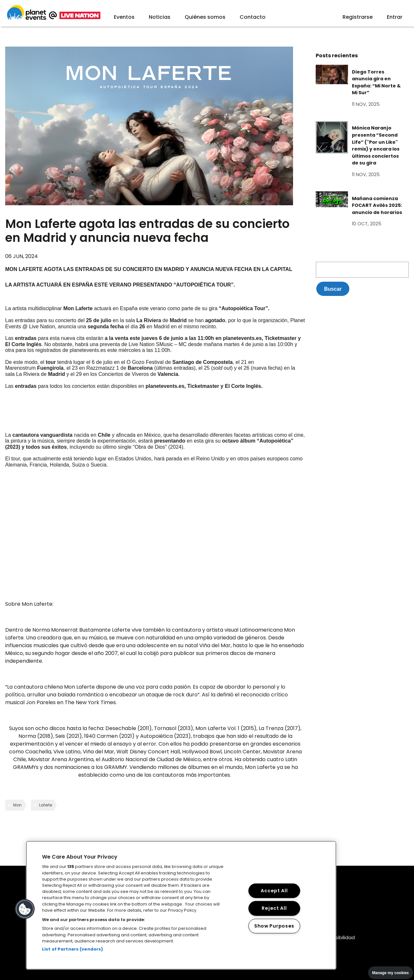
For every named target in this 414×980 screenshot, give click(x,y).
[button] (25, 909)
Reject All (274, 908)
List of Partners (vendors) (72, 949)
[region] (181, 905)
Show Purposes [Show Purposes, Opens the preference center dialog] (274, 926)
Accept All (274, 891)
